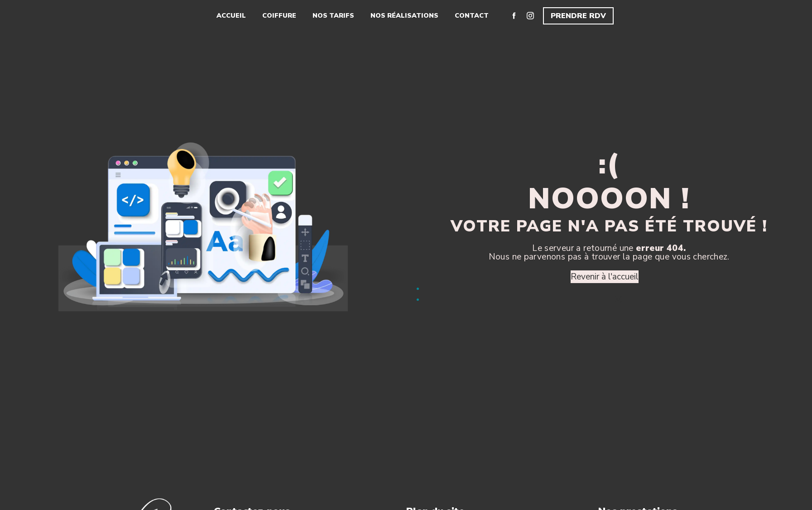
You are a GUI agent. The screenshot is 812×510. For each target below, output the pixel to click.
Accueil (231, 15)
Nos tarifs (333, 15)
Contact (472, 15)
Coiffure (279, 15)
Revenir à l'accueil (605, 277)
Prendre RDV (578, 16)
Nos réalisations (404, 15)
